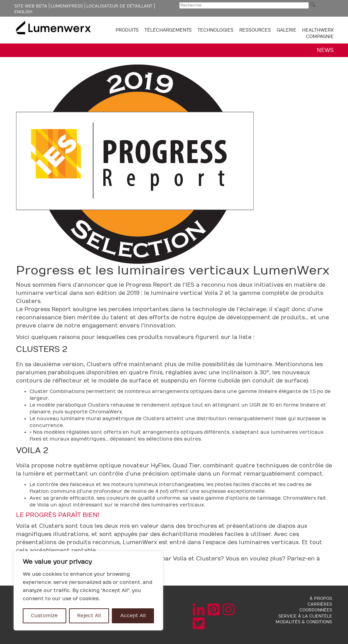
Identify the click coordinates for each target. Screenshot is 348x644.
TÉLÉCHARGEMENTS (169, 30)
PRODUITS (128, 30)
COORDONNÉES (316, 610)
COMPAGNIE (320, 37)
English (23, 12)
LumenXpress (67, 6)
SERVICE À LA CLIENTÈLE (305, 616)
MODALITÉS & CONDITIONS (304, 622)
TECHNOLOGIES (216, 30)
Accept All (133, 616)
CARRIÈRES (320, 604)
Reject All (89, 616)
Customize (44, 616)
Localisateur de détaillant (119, 6)
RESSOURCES (256, 30)
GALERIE (286, 30)
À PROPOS (321, 598)
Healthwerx (318, 30)
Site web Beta (31, 6)
